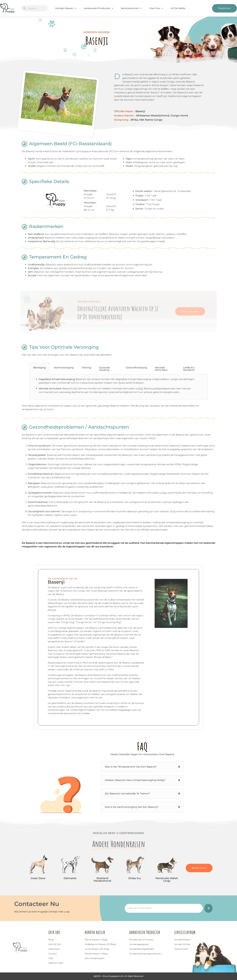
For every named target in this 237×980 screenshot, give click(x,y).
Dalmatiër (70, 878)
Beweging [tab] (40, 368)
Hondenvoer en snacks (141, 940)
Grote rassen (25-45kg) (97, 949)
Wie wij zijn (55, 944)
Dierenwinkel (181, 949)
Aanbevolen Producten (99, 8)
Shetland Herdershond (102, 879)
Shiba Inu (135, 878)
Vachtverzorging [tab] (64, 368)
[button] (142, 767)
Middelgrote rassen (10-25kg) (100, 944)
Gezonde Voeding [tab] (104, 369)
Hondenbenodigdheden (142, 949)
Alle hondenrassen (95, 958)
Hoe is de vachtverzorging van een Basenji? (131, 807)
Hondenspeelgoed (139, 944)
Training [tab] (86, 368)
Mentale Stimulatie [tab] (161, 369)
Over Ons (156, 8)
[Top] (9, 959)
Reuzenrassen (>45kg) (96, 954)
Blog (51, 940)
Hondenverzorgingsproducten (145, 954)
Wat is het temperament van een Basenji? (131, 767)
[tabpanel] (118, 387)
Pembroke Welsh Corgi (167, 879)
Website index (56, 963)
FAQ (51, 958)
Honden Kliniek (182, 944)
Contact (53, 954)
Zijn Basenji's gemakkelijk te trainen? (127, 794)
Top (9, 963)
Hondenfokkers (182, 940)
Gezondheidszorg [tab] (136, 368)
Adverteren (54, 949)
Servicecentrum (131, 8)
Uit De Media (178, 8)
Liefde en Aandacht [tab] (189, 369)
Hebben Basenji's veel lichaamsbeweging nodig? (135, 780)
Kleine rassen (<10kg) (96, 940)
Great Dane (38, 878)
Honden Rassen (66, 8)
